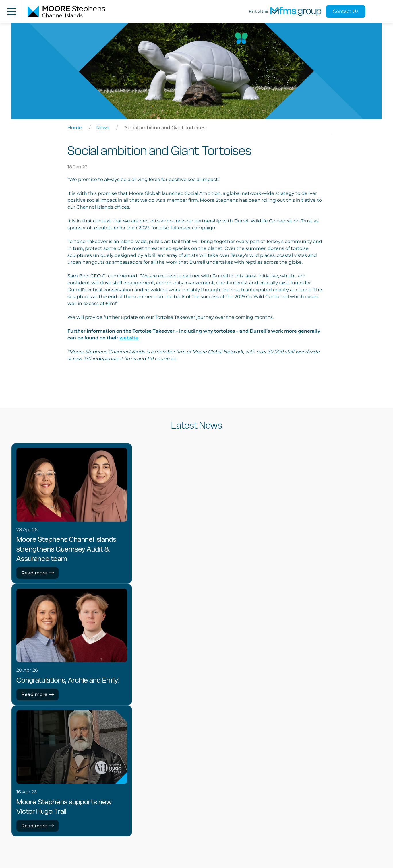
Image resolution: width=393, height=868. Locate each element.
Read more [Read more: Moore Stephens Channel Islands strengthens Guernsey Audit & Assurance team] (38, 573)
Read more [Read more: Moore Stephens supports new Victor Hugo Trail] (38, 826)
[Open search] (382, 11)
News (103, 128)
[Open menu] (11, 11)
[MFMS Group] (296, 11)
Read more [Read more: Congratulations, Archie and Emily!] (38, 694)
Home (75, 128)
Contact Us (346, 11)
